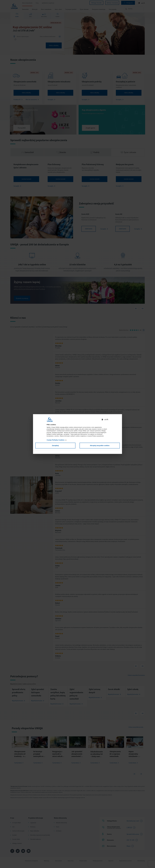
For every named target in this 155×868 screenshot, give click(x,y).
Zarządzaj (55, 445)
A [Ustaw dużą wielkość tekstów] (108, 419)
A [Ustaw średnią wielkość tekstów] (106, 420)
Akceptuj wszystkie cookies (100, 445)
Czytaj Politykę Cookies (56, 440)
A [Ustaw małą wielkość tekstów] (105, 420)
